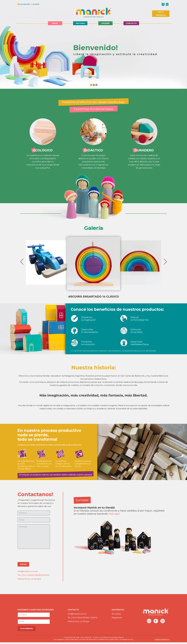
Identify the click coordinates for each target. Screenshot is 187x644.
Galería (105, 23)
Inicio (55, 23)
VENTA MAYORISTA (161, 14)
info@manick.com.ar (28, 573)
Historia (80, 23)
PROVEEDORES (25, 4)
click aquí (114, 516)
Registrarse (117, 619)
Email (149, 623)
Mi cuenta (116, 616)
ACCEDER (36, 4)
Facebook (156, 623)
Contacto (131, 23)
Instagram (163, 623)
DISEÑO (157, 641)
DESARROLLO (165, 641)
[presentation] (37, 558)
